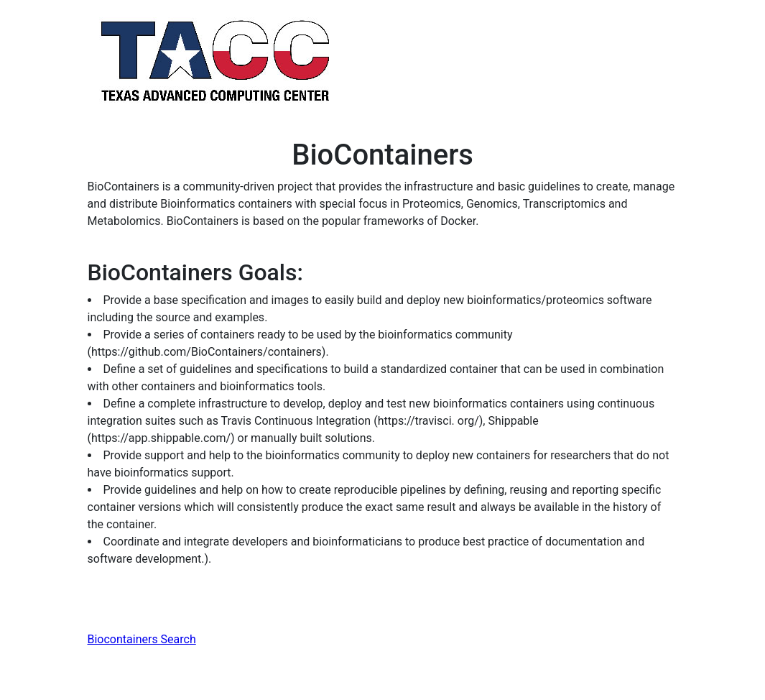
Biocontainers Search (142, 639)
